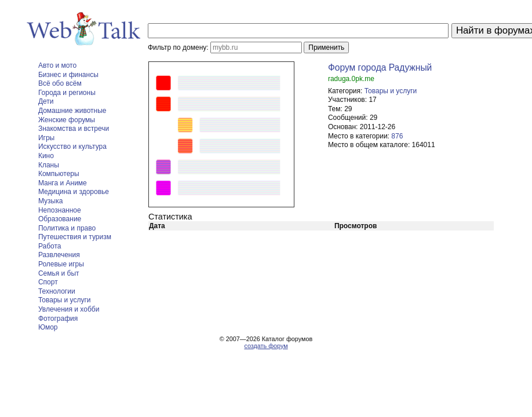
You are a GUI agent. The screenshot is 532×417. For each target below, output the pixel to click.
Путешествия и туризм (75, 237)
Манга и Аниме (63, 183)
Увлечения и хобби (69, 309)
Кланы (49, 165)
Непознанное (60, 210)
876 (397, 136)
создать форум (266, 346)
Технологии (57, 291)
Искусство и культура (72, 147)
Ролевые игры (61, 264)
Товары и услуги (65, 300)
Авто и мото (57, 65)
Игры (46, 138)
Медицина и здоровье (74, 192)
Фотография (58, 319)
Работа (50, 246)
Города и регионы (67, 93)
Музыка (50, 201)
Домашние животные (72, 111)
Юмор (48, 327)
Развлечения (59, 255)
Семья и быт (59, 273)
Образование (60, 219)
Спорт (48, 282)
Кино (46, 156)
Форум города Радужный (380, 67)
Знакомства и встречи (74, 129)
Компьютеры (59, 174)
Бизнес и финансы (68, 75)
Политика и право (67, 228)
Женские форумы (67, 120)
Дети (46, 101)
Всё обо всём (60, 83)
